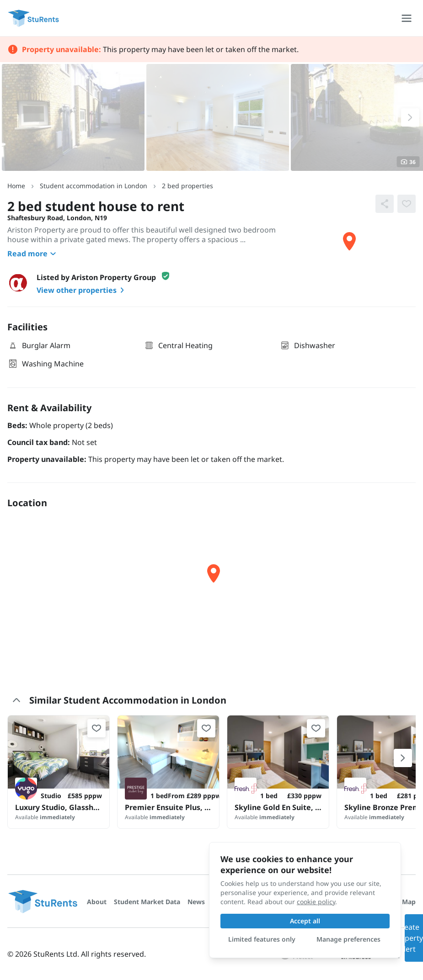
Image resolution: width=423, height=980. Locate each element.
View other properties (82, 290)
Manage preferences (348, 939)
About (97, 902)
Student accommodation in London (94, 186)
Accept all (305, 921)
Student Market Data (147, 902)
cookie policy (316, 902)
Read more (33, 254)
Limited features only (262, 939)
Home (16, 186)
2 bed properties (187, 186)
